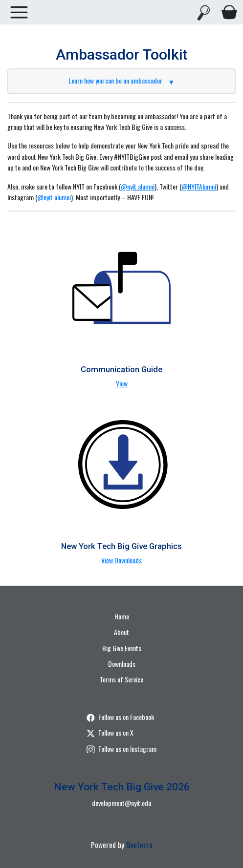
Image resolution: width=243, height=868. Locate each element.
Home (122, 616)
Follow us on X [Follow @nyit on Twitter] (110, 732)
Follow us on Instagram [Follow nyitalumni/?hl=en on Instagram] (121, 749)
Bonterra (139, 845)
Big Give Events (122, 648)
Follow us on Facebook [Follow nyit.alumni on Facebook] (120, 717)
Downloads (122, 664)
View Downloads (121, 560)
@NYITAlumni (199, 186)
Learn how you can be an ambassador (122, 80)
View (122, 383)
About (121, 632)
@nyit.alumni (138, 186)
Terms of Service (121, 679)
